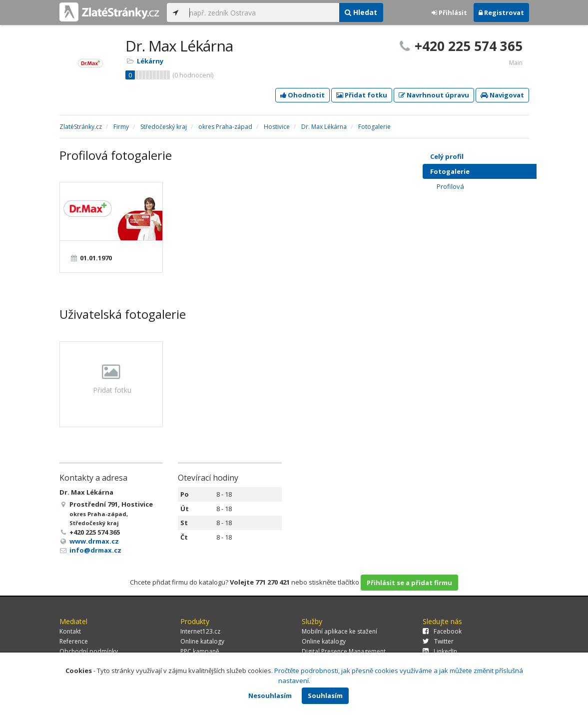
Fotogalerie (488, 171)
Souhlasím (325, 696)
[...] (262, 12)
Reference (74, 641)
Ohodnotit (302, 95)
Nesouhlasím (270, 696)
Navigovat (502, 95)
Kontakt (70, 631)
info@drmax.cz (95, 550)
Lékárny (150, 61)
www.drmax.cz (94, 541)
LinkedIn (440, 651)
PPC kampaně (200, 651)
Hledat (361, 12)
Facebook (442, 631)
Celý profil (447, 156)
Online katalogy (202, 641)
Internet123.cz (200, 631)
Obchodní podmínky (89, 651)
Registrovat (501, 12)
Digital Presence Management (344, 651)
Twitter (438, 641)
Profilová (492, 186)
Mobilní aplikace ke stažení (339, 631)
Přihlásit (449, 12)
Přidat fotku (362, 95)
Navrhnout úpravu (434, 95)
